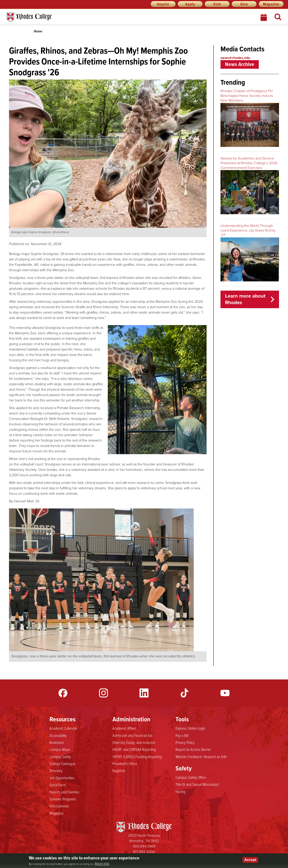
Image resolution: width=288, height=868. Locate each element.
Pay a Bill (182, 735)
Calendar (264, 17)
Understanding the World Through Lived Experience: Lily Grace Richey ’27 (248, 230)
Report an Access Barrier (193, 749)
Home (38, 31)
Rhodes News (49, 17)
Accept (250, 860)
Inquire (163, 4)
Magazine (271, 4)
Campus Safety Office (191, 777)
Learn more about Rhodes (245, 299)
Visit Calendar (59, 806)
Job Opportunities (62, 778)
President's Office (125, 763)
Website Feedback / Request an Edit (201, 756)
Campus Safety (60, 756)
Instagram (103, 693)
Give (244, 4)
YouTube (225, 693)
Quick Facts (58, 785)
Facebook (63, 693)
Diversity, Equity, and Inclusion (134, 742)
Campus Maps (60, 749)
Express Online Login (190, 728)
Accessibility (58, 735)
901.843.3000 (144, 852)
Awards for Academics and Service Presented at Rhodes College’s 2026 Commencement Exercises (249, 163)
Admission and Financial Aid (132, 735)
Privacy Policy (185, 742)
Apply (190, 4)
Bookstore (57, 742)
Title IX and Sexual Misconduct (197, 784)
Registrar (119, 770)
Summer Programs (63, 799)
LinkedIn (144, 693)
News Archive (240, 64)
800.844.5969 (144, 846)
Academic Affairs (124, 728)
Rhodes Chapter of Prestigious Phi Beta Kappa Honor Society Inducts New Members (247, 96)
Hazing (180, 791)
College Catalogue (62, 763)
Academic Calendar (63, 728)
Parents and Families (64, 792)
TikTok (184, 693)
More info (102, 864)
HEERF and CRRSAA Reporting (134, 749)
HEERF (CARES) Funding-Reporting (137, 756)
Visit (217, 4)
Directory (56, 770)
